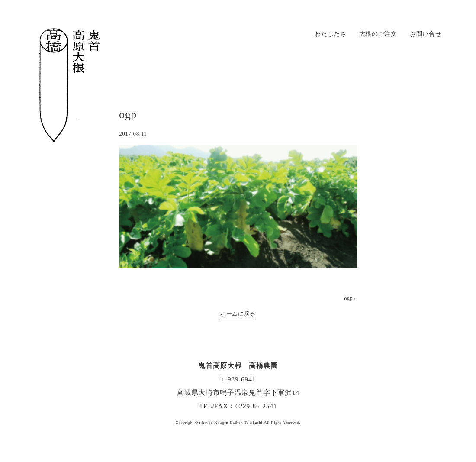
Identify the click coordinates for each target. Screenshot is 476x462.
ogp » (351, 299)
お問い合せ (426, 34)
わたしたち (330, 34)
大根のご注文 (378, 34)
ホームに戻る (238, 314)
